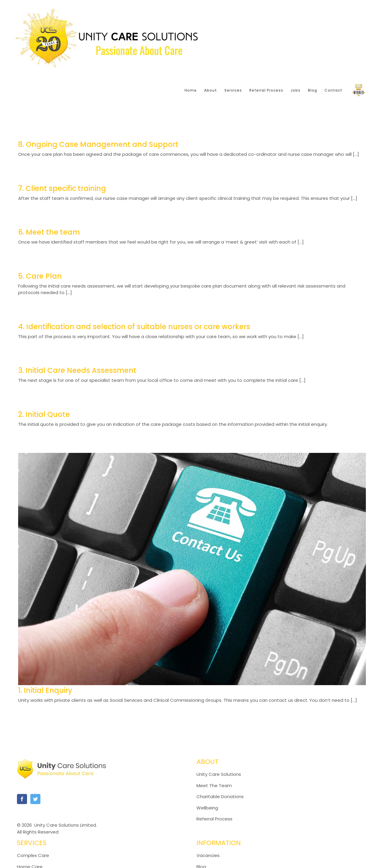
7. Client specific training (62, 188)
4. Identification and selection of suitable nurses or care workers (134, 327)
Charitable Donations (220, 796)
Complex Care (33, 855)
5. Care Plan (40, 276)
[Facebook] (22, 799)
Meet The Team (214, 785)
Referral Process (214, 819)
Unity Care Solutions (219, 774)
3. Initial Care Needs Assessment (77, 370)
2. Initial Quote (44, 414)
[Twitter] (35, 799)
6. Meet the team (49, 232)
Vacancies (208, 855)
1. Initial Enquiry (45, 690)
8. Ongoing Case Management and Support (98, 144)
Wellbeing (207, 808)
